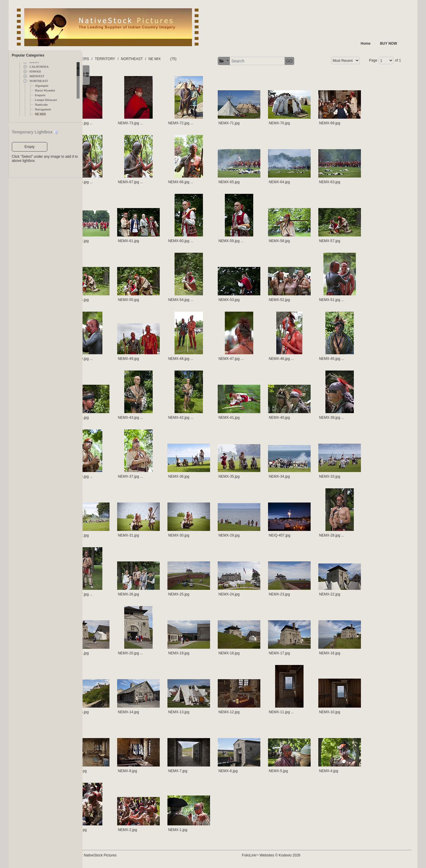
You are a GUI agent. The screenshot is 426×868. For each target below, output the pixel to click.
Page (369, 60)
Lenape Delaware (46, 100)
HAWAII (35, 71)
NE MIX (41, 114)
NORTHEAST (39, 81)
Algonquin (42, 86)
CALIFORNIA (39, 67)
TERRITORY (135, 59)
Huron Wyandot (45, 90)
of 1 (394, 60)
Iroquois (40, 95)
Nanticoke (41, 105)
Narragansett (43, 109)
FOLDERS (110, 59)
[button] (237, 61)
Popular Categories (28, 55)
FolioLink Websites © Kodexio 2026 (284, 855)
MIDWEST (37, 76)
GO (302, 61)
